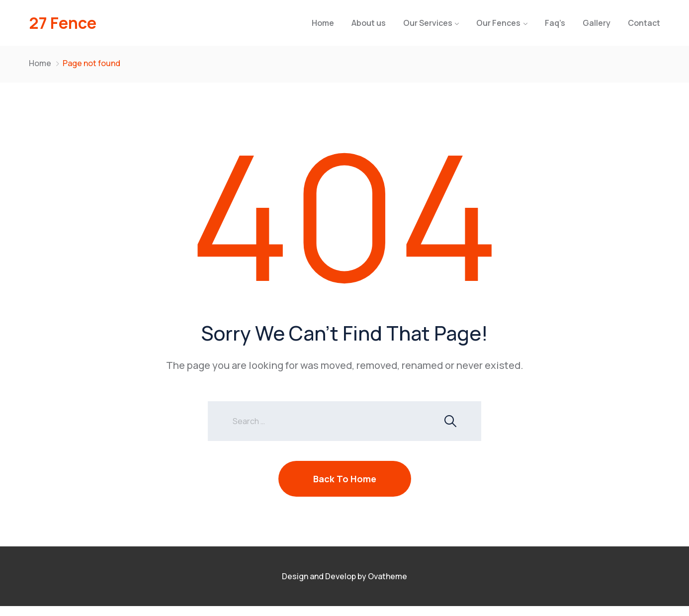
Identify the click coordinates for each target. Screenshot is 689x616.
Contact (644, 23)
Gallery (597, 23)
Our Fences (498, 23)
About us (369, 23)
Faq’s (555, 23)
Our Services (428, 23)
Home (323, 23)
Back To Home (345, 479)
